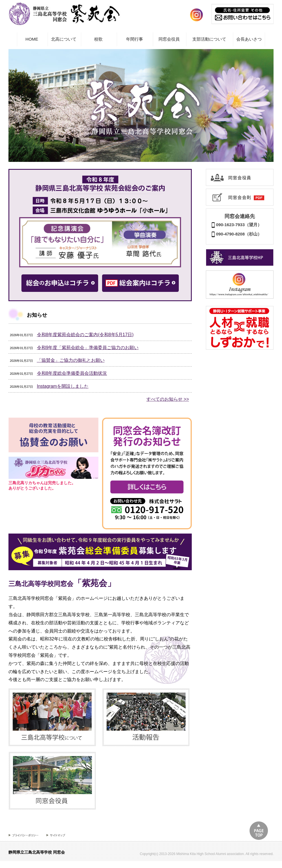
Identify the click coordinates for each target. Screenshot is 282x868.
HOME (32, 39)
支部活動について (209, 39)
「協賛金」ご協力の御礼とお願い (71, 360)
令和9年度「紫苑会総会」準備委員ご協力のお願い (88, 348)
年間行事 (135, 39)
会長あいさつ (249, 39)
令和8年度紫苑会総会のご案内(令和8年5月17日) (85, 335)
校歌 (98, 39)
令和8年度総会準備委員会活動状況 (72, 373)
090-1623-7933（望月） (236, 225)
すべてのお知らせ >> (168, 399)
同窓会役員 (169, 39)
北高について (64, 39)
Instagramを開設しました (63, 386)
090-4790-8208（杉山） (236, 234)
